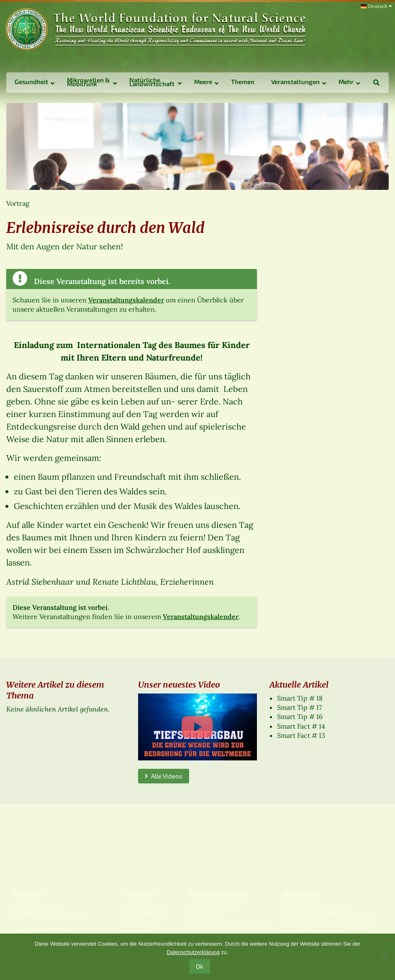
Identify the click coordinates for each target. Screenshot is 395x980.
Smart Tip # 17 (299, 707)
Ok (200, 966)
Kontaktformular (52, 929)
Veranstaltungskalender (126, 300)
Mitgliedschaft (149, 914)
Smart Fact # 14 (301, 726)
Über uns (143, 923)
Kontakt (141, 931)
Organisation (148, 906)
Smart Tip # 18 (300, 698)
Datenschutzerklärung (193, 952)
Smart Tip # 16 (300, 716)
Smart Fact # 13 (301, 735)
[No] (385, 957)
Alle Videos (164, 776)
